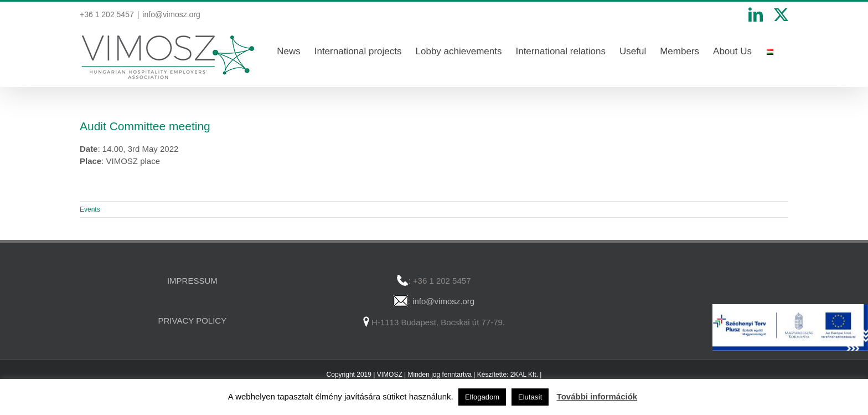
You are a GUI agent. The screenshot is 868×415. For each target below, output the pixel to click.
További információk (597, 396)
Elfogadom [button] (482, 397)
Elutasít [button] (530, 397)
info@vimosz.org (171, 14)
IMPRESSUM (192, 281)
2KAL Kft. (524, 375)
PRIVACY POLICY (193, 321)
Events (90, 209)
